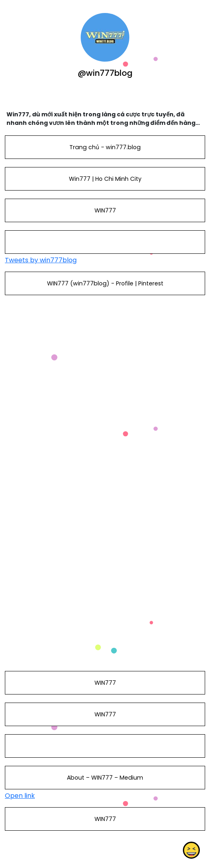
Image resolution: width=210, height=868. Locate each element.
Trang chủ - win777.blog (105, 147)
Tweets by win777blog (41, 260)
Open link (20, 796)
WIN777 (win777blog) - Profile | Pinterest (105, 283)
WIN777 (105, 210)
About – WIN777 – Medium (105, 778)
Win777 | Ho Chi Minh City (105, 179)
